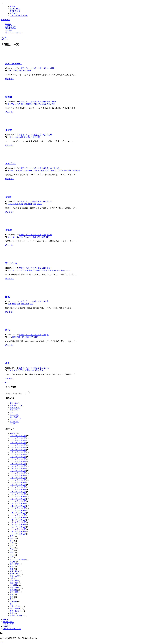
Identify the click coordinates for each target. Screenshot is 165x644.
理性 (25, 71)
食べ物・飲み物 (53, 168)
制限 (23, 104)
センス (10, 370)
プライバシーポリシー (19, 16)
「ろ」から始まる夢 (18, 532)
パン (12, 412)
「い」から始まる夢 (18, 438)
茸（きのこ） (15, 417)
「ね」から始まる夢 (18, 489)
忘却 (18, 337)
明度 (23, 337)
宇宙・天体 (14, 576)
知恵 (23, 304)
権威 (14, 304)
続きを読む (10, 79)
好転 (65, 171)
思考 (22, 370)
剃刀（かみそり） (14, 64)
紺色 (7, 297)
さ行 (44, 135)
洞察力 (44, 270)
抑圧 (40, 104)
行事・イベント (16, 606)
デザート (29, 171)
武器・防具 (14, 583)
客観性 (38, 270)
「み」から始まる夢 (18, 508)
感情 (12, 578)
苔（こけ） (14, 415)
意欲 (21, 237)
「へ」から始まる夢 (18, 501)
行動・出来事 (15, 609)
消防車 (8, 130)
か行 (44, 68)
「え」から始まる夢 (18, 443)
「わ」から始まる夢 (18, 534)
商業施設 (29, 104)
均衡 (21, 204)
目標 (30, 204)
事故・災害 (14, 564)
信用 (26, 270)
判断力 (10, 71)
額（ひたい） (12, 263)
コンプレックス (14, 104)
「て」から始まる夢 (18, 478)
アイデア (11, 171)
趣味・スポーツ (16, 611)
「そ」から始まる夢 (18, 468)
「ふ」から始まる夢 (18, 499)
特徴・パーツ (15, 588)
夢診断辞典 (5, 20)
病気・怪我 (14, 592)
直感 (54, 270)
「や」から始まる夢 (18, 518)
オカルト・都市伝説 (18, 560)
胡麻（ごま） (15, 403)
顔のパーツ (65, 270)
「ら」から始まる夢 (18, 525)
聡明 (32, 304)
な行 (12, 546)
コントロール (13, 237)
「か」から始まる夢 (33, 68)
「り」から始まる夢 (18, 527)
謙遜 (29, 71)
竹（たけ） (14, 422)
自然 (12, 597)
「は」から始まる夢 (18, 494)
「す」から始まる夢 (18, 464)
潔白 (27, 337)
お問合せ (13, 13)
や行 (44, 168)
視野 (58, 270)
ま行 (12, 550)
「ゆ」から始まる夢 (18, 520)
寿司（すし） (15, 410)
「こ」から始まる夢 (33, 301)
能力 (34, 204)
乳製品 (48, 171)
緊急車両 (36, 137)
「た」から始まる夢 (18, 471)
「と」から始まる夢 (33, 102)
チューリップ (15, 419)
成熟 (9, 304)
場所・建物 (51, 102)
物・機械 (50, 68)
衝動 (43, 237)
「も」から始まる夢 (18, 515)
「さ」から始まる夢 (18, 459)
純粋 (36, 337)
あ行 (12, 536)
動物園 (8, 97)
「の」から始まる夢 (18, 492)
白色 (7, 330)
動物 (12, 569)
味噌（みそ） (15, 408)
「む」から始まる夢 (18, 510)
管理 (34, 237)
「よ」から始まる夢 (33, 168)
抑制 (16, 71)
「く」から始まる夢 (18, 452)
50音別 (22, 68)
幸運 (14, 337)
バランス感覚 (13, 137)
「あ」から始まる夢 (18, 436)
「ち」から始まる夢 (18, 473)
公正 (9, 337)
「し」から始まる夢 (33, 135)
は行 (44, 268)
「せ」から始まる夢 (18, 466)
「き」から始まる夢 (33, 368)
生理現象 (13, 590)
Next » (6, 382)
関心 (48, 237)
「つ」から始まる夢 (18, 475)
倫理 (21, 137)
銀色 (7, 363)
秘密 (53, 104)
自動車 (8, 230)
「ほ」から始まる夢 (18, 503)
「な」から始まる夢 (18, 482)
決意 (20, 71)
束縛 (44, 104)
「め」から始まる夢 (18, 513)
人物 (12, 567)
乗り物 (49, 135)
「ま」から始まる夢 (18, 506)
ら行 (12, 555)
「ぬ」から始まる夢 (18, 487)
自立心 (40, 204)
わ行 (12, 557)
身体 (49, 268)
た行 (44, 102)
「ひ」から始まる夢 (33, 268)
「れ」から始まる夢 (18, 529)
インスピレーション (16, 270)
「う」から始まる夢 (18, 440)
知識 (27, 304)
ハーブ (12, 424)
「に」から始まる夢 (18, 485)
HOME (12, 7)
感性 (33, 370)
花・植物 (13, 602)
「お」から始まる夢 (18, 445)
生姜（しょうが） (17, 405)
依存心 (54, 171)
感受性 (27, 370)
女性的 (17, 370)
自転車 (8, 197)
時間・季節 (14, 581)
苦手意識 (76, 171)
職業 (12, 595)
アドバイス (20, 171)
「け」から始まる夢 (18, 454)
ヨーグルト (11, 164)
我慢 (35, 104)
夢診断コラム (15, 9)
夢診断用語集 (15, 11)
